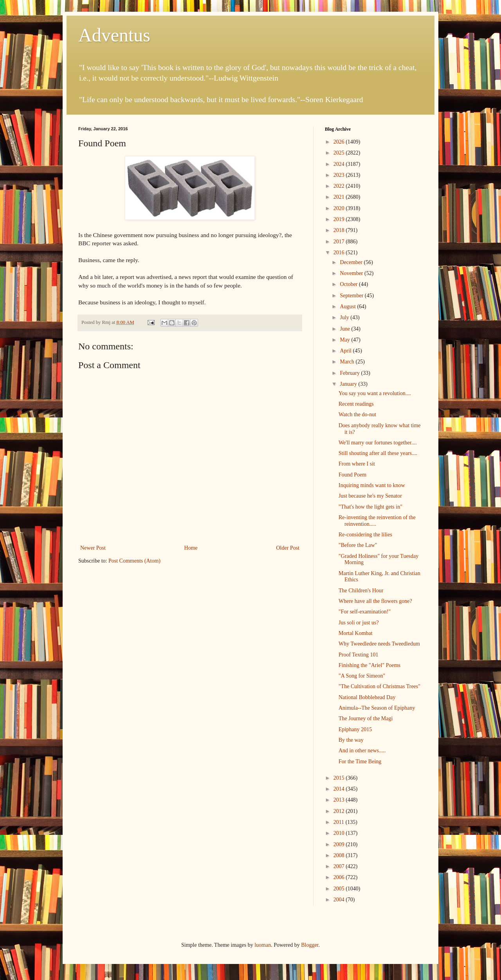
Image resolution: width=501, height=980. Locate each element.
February (350, 373)
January (349, 384)
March (348, 362)
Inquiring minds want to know (372, 485)
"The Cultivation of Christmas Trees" (379, 686)
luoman (263, 945)
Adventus (114, 35)
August (348, 307)
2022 (340, 186)
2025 (340, 153)
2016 (340, 253)
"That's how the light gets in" (370, 507)
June (345, 329)
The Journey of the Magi (366, 718)
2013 (340, 800)
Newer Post (93, 548)
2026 (340, 142)
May (345, 340)
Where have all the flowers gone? (375, 601)
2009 (340, 844)
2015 (340, 778)
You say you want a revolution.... (375, 393)
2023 (340, 175)
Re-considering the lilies (365, 535)
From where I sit (357, 464)
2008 (340, 855)
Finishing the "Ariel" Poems (369, 665)
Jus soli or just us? (359, 623)
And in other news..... (362, 751)
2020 (340, 208)
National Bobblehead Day (367, 697)
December (352, 262)
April (346, 351)
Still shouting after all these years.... (378, 453)
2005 (340, 889)
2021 (340, 197)
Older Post (288, 548)
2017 (340, 242)
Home (191, 548)
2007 (340, 866)
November (352, 273)
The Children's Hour (361, 591)
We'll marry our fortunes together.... (378, 443)
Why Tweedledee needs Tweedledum (379, 644)
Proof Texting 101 (358, 655)
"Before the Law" (358, 545)
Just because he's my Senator (370, 496)
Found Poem (352, 475)
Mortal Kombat (356, 633)
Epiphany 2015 (355, 729)
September (352, 296)
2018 (340, 230)
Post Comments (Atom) (134, 561)
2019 (340, 219)
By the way (351, 740)
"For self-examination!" (365, 612)
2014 (340, 789)
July (345, 317)
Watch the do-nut (357, 414)
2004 (340, 900)
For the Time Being (360, 762)
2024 (340, 164)
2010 (340, 833)
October (349, 284)
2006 (340, 877)
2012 (340, 811)
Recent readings (356, 404)
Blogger (310, 945)
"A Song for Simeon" (362, 676)
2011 (340, 822)
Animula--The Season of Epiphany (377, 708)
